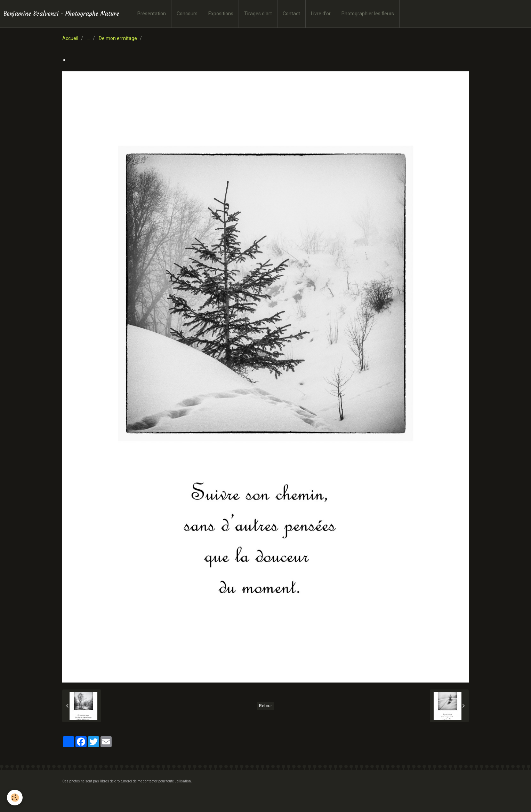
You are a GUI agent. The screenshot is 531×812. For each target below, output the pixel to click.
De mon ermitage (118, 38)
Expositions (221, 14)
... (88, 38)
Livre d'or (321, 14)
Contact (291, 14)
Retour (265, 706)
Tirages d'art (258, 14)
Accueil (70, 38)
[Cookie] (15, 798)
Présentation (152, 14)
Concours (187, 14)
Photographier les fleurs (368, 14)
